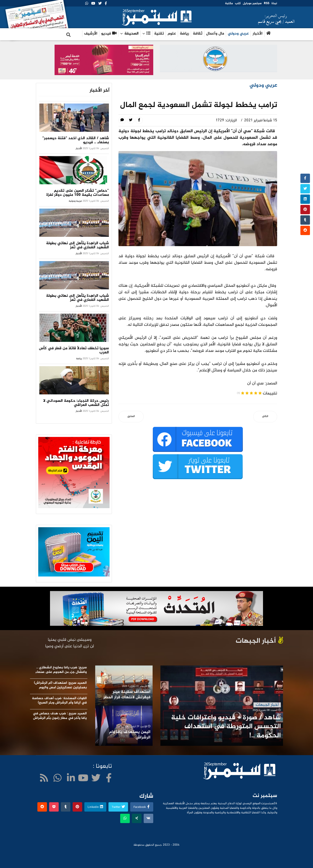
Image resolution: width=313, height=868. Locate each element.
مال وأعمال (215, 34)
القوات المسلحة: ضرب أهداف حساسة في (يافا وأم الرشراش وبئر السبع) (59, 701)
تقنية (159, 34)
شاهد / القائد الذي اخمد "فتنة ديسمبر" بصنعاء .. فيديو (76, 140)
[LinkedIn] (71, 779)
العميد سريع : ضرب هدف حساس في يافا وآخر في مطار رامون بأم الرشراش (60, 716)
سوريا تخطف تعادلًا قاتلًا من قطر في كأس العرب (74, 350)
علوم (172, 34)
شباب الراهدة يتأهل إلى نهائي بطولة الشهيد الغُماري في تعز (77, 245)
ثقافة (198, 34)
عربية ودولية (75, 201)
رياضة (184, 34)
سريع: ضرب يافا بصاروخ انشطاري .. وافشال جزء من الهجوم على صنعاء (61, 670)
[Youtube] (93, 4)
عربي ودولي (238, 34)
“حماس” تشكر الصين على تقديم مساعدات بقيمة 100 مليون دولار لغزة (78, 193)
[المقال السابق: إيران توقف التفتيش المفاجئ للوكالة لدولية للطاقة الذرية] (131, 417)
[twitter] (100, 4)
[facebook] (106, 4)
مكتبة (229, 3)
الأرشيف (91, 34)
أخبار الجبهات (267, 705)
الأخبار (258, 34)
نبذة (274, 3)
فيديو (109, 34)
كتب (238, 3)
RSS (267, 3)
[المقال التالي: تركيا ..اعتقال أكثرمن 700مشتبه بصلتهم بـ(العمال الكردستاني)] (265, 417)
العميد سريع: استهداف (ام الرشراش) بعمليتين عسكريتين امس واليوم (60, 685)
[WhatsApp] (87, 4)
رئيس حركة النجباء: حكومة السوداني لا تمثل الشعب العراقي (76, 403)
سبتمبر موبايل (252, 3)
